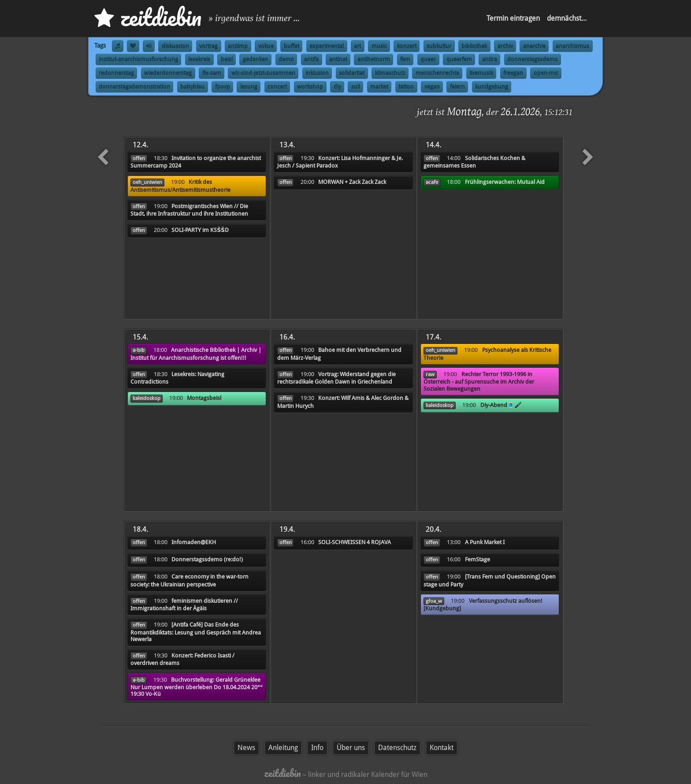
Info (317, 748)
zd (148, 17)
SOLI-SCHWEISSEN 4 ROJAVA (355, 542)
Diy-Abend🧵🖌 (501, 405)
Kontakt (442, 748)
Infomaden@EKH (194, 542)
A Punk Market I (485, 542)
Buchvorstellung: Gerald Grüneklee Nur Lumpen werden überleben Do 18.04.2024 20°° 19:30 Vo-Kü (197, 687)
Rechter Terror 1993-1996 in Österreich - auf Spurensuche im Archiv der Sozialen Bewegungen (479, 381)
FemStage (477, 559)
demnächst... (567, 18)
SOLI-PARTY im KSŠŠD (200, 230)
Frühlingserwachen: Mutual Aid (505, 182)
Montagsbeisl (204, 398)
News (246, 748)
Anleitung (283, 748)
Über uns (351, 748)
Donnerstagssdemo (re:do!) (207, 559)
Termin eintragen (513, 18)
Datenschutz (397, 748)
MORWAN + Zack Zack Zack (352, 182)
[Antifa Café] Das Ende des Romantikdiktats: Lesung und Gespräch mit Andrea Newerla (196, 632)
